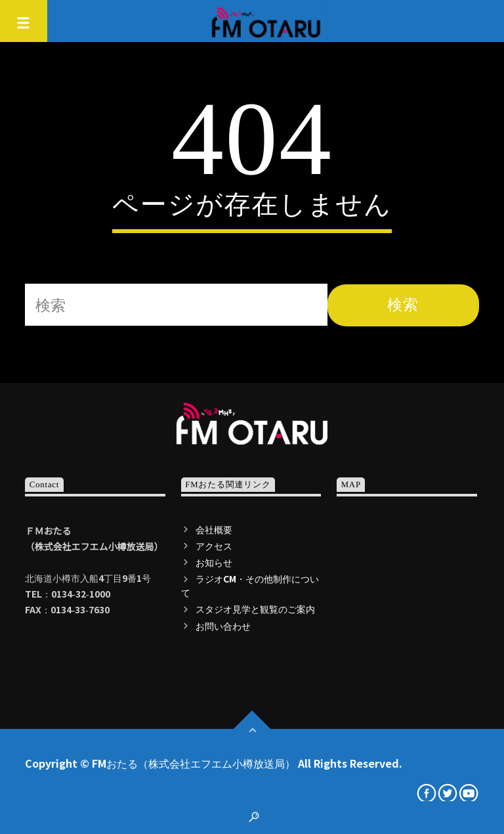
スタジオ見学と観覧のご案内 (255, 609)
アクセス (214, 546)
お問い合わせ (223, 626)
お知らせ (214, 562)
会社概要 (214, 529)
